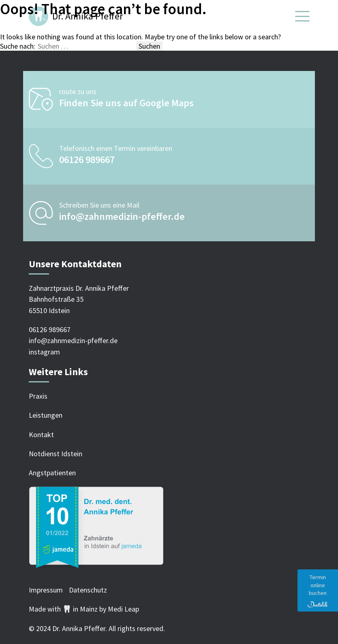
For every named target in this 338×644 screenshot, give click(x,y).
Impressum (46, 590)
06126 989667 (87, 160)
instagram (44, 352)
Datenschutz (88, 590)
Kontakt (41, 435)
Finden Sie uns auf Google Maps (126, 103)
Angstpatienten (52, 473)
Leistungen (46, 415)
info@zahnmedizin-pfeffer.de (122, 216)
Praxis (38, 396)
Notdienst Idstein (56, 454)
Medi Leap (123, 609)
